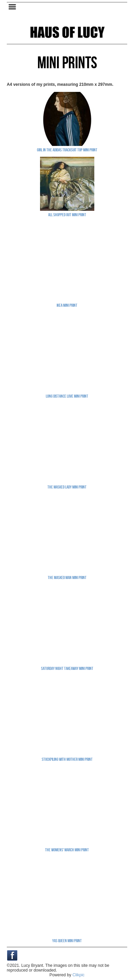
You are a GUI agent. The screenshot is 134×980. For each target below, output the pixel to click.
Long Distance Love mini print (67, 396)
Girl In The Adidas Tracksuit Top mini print (67, 150)
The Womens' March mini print (67, 850)
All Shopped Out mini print (67, 215)
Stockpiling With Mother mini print (67, 759)
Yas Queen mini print (67, 940)
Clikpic (78, 975)
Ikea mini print (67, 305)
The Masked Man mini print (67, 577)
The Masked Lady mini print (67, 487)
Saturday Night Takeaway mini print (67, 668)
